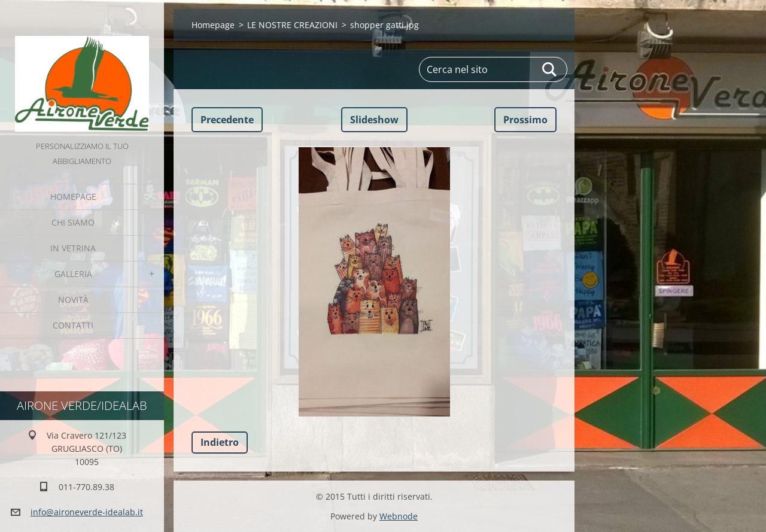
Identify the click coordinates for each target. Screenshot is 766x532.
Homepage (73, 197)
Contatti (73, 325)
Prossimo (525, 120)
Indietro (220, 442)
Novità (73, 300)
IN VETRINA (73, 248)
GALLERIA (73, 274)
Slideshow (374, 120)
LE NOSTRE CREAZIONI (292, 25)
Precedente (227, 120)
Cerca (550, 69)
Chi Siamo (73, 222)
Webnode (399, 516)
